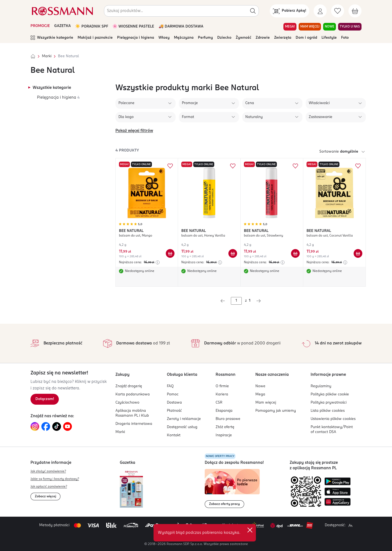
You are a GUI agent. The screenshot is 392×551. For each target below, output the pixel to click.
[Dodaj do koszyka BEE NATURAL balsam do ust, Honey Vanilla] (233, 253)
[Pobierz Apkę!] (290, 11)
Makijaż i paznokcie (95, 38)
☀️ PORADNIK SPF (92, 27)
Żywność (244, 38)
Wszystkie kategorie (52, 38)
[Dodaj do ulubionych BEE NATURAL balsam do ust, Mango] (170, 166)
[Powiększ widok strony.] (350, 525)
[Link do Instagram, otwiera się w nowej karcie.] (35, 426)
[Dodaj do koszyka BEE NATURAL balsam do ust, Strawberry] (295, 253)
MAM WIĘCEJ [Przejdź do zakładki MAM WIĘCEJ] (310, 27)
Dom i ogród (306, 38)
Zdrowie (263, 38)
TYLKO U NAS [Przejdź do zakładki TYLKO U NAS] (350, 27)
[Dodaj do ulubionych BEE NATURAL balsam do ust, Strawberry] (295, 166)
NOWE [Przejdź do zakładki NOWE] (330, 27)
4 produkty (127, 151)
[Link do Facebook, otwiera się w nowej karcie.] (46, 426)
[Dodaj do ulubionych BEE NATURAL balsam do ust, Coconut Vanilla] (358, 166)
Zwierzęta (283, 38)
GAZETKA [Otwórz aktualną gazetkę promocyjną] (62, 26)
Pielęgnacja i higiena (136, 38)
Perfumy (205, 38)
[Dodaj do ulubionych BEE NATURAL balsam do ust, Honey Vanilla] (233, 166)
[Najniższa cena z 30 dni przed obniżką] (158, 262)
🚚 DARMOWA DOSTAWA (181, 27)
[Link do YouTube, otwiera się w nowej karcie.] (68, 426)
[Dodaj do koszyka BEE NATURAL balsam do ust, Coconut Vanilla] (358, 253)
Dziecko (224, 38)
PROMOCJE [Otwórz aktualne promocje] (40, 26)
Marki (47, 56)
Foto (345, 38)
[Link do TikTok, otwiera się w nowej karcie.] (57, 426)
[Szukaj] (253, 11)
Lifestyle (329, 38)
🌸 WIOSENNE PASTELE (133, 27)
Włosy (164, 38)
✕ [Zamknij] (250, 530)
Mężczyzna (184, 38)
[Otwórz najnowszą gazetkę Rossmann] (131, 489)
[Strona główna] (33, 56)
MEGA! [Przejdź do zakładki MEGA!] (290, 27)
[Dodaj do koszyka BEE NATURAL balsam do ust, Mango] (170, 253)
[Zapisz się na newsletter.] (45, 399)
